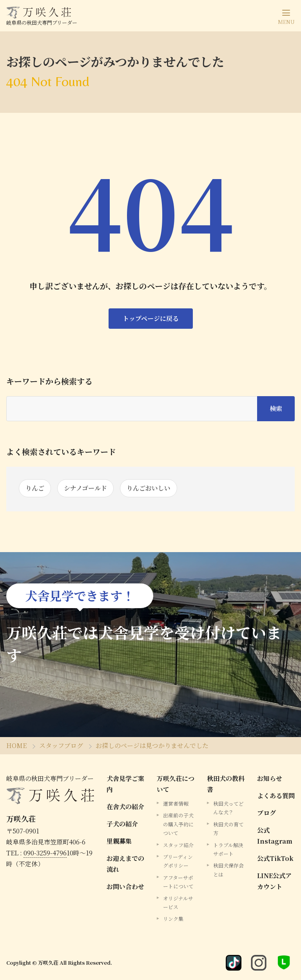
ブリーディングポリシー (178, 861)
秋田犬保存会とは (228, 870)
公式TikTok (275, 858)
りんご (35, 488)
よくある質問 (276, 796)
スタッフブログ (61, 745)
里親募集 (119, 841)
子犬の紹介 (122, 824)
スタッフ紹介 (178, 845)
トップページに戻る (151, 318)
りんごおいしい (149, 488)
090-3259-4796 (45, 853)
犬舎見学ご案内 (125, 784)
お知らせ (270, 778)
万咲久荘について (176, 784)
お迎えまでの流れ (125, 864)
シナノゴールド (85, 488)
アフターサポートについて (178, 882)
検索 (276, 408)
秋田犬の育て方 (228, 829)
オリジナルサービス (178, 903)
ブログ (267, 813)
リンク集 (173, 919)
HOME (16, 745)
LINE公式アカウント (274, 881)
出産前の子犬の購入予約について (178, 824)
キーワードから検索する (49, 381)
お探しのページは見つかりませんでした (152, 745)
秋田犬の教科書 (226, 784)
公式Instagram (275, 836)
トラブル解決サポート (228, 849)
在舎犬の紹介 (125, 807)
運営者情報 (176, 803)
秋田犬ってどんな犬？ (228, 808)
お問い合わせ (125, 887)
